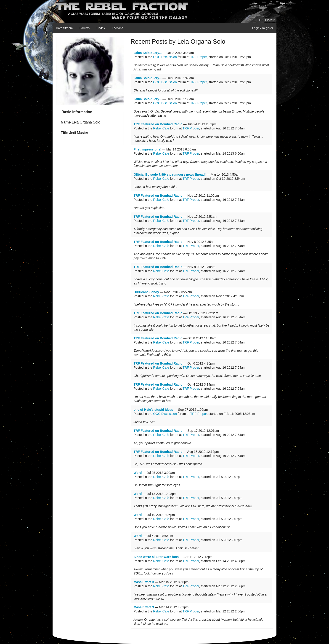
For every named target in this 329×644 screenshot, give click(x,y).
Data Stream (64, 28)
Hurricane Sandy (146, 292)
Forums (85, 28)
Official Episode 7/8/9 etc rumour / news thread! (170, 174)
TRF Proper (199, 57)
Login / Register (263, 28)
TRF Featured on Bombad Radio (158, 124)
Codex (101, 28)
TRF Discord (267, 20)
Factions (118, 28)
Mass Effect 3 (144, 582)
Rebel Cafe (161, 128)
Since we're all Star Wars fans (156, 557)
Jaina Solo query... (148, 53)
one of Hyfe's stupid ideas (153, 410)
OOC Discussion (165, 57)
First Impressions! (147, 149)
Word (138, 473)
